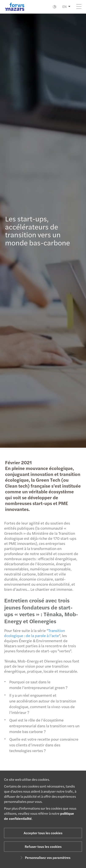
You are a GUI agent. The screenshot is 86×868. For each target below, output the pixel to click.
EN (64, 6)
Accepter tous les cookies (43, 833)
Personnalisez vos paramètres (45, 857)
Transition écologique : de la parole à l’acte (33, 633)
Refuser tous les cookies (43, 846)
